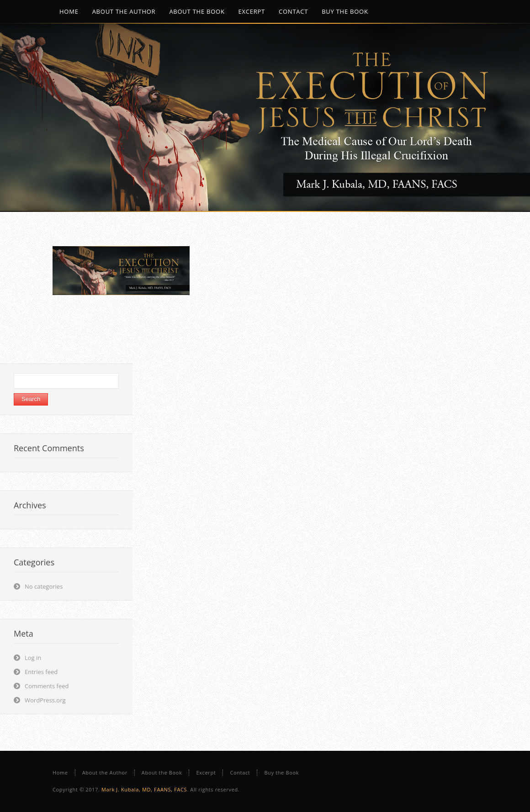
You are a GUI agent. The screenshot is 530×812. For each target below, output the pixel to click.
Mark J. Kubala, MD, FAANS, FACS (144, 789)
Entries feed (41, 672)
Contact (240, 772)
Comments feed (47, 686)
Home (60, 772)
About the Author (105, 772)
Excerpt (206, 772)
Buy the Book (281, 772)
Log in (33, 658)
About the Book (162, 772)
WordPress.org (45, 700)
